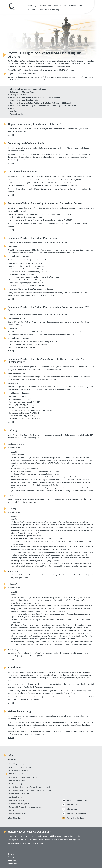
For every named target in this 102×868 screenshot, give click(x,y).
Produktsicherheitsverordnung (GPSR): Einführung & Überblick (30, 787)
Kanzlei (63, 6)
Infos (56, 6)
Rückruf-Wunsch (50, 80)
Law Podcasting (25, 836)
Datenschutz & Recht (72, 836)
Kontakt (11, 854)
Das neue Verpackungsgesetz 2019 (21, 767)
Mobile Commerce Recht (17, 814)
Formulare (12, 857)
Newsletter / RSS (76, 6)
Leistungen (33, 6)
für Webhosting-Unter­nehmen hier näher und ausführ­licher (70, 189)
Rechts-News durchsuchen (77, 818)
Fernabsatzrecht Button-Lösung (20, 794)
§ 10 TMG (40, 656)
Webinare (32, 10)
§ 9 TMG (25, 578)
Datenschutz (12, 863)
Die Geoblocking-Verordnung (19, 771)
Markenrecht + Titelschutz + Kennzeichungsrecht (25, 807)
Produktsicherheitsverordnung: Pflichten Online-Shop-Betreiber (31, 791)
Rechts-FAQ (12, 760)
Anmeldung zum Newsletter (77, 800)
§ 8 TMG (33, 502)
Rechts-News (46, 6)
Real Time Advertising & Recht (70, 840)
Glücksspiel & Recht (15, 840)
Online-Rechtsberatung (49, 10)
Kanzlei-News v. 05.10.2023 (38, 734)
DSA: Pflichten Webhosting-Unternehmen (23, 777)
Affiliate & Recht (56, 836)
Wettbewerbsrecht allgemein (19, 804)
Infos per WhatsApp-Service (77, 814)
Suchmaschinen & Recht (17, 843)
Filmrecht (12, 810)
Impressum (12, 860)
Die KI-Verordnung (15, 784)
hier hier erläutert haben (46, 295)
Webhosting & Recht (35, 843)
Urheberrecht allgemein (17, 800)
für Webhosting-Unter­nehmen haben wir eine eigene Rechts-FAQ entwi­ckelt (45, 70)
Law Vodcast (12, 836)
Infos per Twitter (73, 805)
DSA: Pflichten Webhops (17, 781)
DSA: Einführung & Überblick (19, 774)
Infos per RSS (72, 809)
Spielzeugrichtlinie (15, 797)
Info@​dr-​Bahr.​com (69, 77)
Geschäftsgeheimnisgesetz (18, 764)
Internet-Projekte (14, 818)
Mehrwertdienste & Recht (34, 840)
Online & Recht (51, 840)
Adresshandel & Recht (40, 836)
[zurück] (11, 135)
